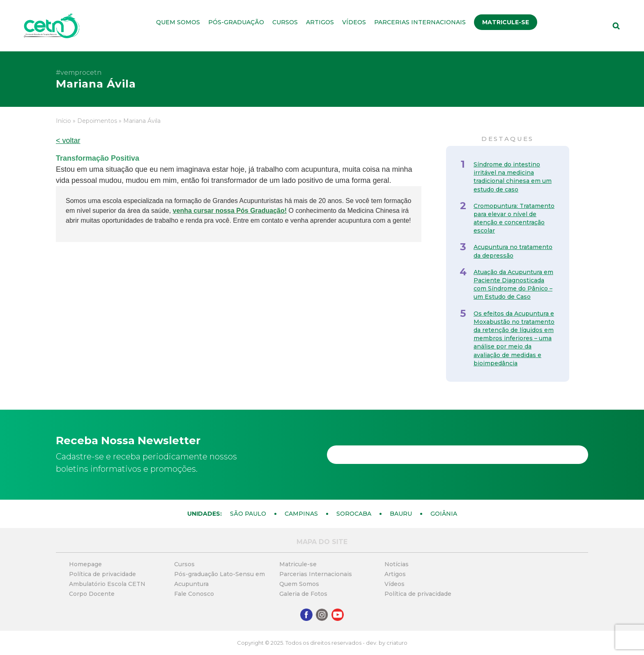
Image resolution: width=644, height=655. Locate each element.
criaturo (397, 643)
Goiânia (444, 514)
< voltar (68, 141)
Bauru (401, 514)
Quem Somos (178, 22)
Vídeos (354, 22)
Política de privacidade (102, 574)
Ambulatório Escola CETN (107, 584)
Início (63, 121)
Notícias (397, 564)
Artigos (320, 22)
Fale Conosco (194, 594)
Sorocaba (354, 514)
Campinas (301, 514)
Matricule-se (506, 22)
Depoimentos (97, 121)
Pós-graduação (236, 22)
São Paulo (248, 514)
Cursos (285, 22)
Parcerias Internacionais (420, 22)
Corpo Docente (92, 594)
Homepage (85, 564)
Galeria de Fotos (303, 594)
